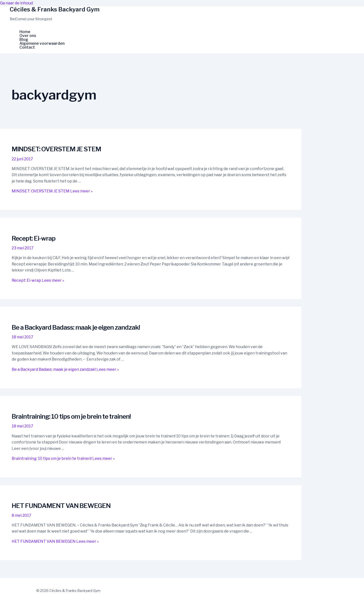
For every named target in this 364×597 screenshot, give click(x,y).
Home (25, 32)
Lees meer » (52, 191)
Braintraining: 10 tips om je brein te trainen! (71, 416)
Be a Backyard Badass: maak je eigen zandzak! (76, 327)
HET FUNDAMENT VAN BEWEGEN (61, 506)
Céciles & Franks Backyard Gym (55, 9)
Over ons (28, 36)
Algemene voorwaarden (42, 44)
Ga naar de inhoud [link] (16, 3)
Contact (27, 47)
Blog (24, 40)
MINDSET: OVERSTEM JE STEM (56, 149)
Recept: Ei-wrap (34, 238)
